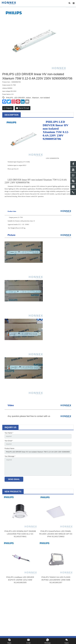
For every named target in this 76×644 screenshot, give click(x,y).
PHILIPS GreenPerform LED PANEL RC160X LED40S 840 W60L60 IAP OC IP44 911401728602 (56, 534)
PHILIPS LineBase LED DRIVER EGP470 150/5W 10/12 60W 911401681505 (20, 580)
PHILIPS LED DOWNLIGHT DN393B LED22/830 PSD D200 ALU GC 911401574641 (20, 534)
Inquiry (8, 108)
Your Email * (9, 441)
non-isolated (45, 98)
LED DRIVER (19, 98)
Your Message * (10, 456)
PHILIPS (10, 98)
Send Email (22, 108)
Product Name (9, 448)
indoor (28, 98)
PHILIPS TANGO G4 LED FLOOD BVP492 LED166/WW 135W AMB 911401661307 (56, 580)
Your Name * (9, 433)
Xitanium (35, 98)
